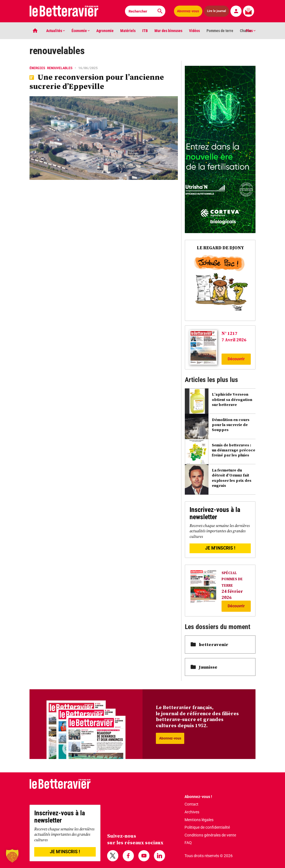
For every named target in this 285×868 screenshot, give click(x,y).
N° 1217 (229, 333)
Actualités (56, 31)
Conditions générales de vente (210, 835)
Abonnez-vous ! (198, 797)
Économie (81, 31)
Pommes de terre (220, 31)
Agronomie (105, 31)
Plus (251, 31)
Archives (192, 812)
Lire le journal (217, 11)
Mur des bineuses (168, 31)
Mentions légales (199, 820)
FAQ (188, 843)
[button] (12, 856)
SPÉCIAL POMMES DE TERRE (232, 579)
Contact (191, 804)
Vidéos (194, 31)
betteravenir (209, 644)
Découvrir (236, 359)
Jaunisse (204, 667)
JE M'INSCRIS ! (220, 548)
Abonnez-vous (188, 11)
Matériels (128, 31)
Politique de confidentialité (207, 827)
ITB (145, 31)
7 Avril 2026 (234, 340)
